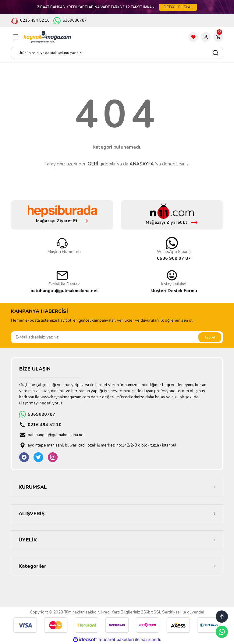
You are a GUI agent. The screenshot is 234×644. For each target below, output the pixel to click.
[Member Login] (206, 37)
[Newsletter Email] (117, 337)
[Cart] (218, 37)
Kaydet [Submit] (210, 337)
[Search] (117, 53)
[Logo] (47, 37)
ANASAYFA (142, 164)
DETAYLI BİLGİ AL (178, 7)
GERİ (93, 164)
